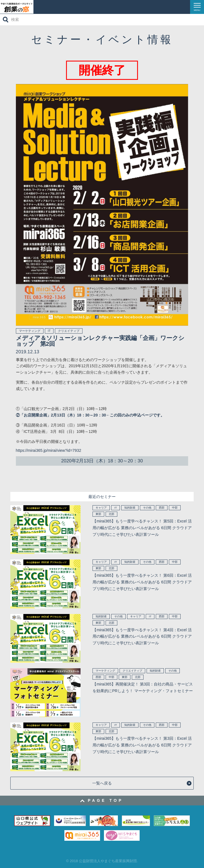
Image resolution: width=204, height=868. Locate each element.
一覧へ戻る (102, 783)
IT (49, 331)
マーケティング (30, 331)
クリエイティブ (69, 331)
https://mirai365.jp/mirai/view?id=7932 (49, 450)
